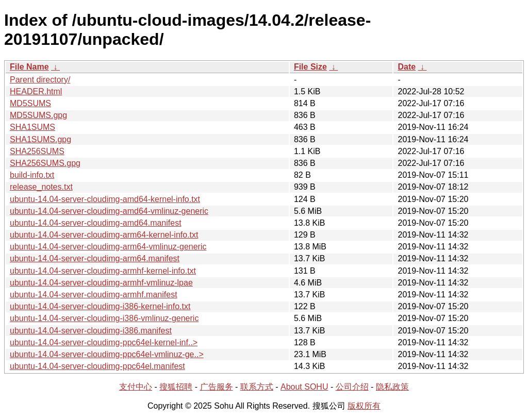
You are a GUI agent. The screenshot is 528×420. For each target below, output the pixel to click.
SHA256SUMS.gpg (45, 163)
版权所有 (364, 406)
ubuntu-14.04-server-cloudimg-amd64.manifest (96, 223)
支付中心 (136, 387)
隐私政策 (392, 387)
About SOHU (304, 387)
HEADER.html (36, 91)
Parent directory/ (40, 80)
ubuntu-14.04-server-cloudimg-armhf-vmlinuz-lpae (101, 283)
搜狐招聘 (176, 387)
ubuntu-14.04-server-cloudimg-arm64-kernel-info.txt (104, 235)
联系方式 (257, 387)
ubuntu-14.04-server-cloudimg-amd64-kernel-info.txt (105, 199)
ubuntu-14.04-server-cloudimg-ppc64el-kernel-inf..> (104, 342)
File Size (310, 67)
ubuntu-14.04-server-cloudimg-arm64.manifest (95, 258)
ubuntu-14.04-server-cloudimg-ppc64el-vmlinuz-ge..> (107, 354)
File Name (29, 67)
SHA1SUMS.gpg (40, 139)
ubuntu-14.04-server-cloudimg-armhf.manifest (94, 295)
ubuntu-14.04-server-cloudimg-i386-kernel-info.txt (100, 306)
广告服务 (217, 387)
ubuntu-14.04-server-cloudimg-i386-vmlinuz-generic (104, 318)
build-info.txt (32, 175)
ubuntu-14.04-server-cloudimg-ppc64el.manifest (97, 366)
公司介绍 (352, 387)
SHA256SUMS (37, 151)
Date (407, 67)
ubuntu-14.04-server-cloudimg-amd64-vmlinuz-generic (109, 211)
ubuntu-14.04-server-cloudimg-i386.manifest (91, 331)
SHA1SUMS (32, 127)
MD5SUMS (30, 103)
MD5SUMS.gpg (38, 115)
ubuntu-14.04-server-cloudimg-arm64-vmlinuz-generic (108, 247)
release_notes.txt (41, 187)
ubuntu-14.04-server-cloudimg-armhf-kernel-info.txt (103, 271)
